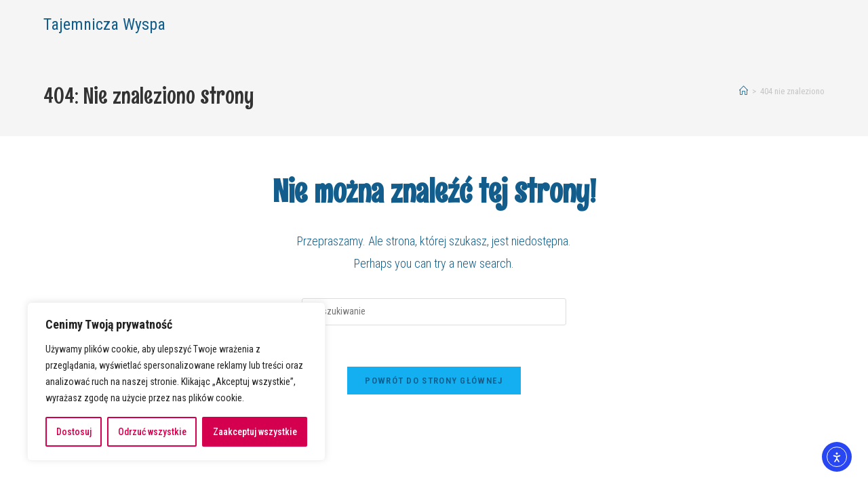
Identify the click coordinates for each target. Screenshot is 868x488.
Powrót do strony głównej (434, 381)
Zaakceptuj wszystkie (255, 432)
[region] (176, 382)
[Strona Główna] (744, 91)
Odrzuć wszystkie (152, 432)
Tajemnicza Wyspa (104, 24)
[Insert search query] (434, 312)
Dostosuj (74, 432)
